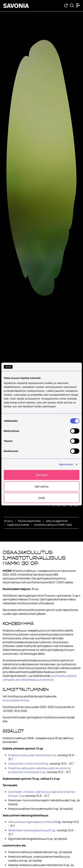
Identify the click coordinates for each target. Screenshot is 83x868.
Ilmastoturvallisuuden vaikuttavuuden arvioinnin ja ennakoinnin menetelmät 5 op (39, 770)
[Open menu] (79, 5)
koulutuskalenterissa (16, 700)
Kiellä (41, 498)
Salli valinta (41, 486)
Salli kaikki (41, 475)
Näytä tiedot (66, 464)
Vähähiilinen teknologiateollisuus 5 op (32, 830)
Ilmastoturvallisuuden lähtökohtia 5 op (32, 755)
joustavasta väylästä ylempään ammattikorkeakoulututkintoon (39, 678)
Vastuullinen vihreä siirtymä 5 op (28, 764)
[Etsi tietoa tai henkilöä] (72, 6)
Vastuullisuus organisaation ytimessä (31, 822)
